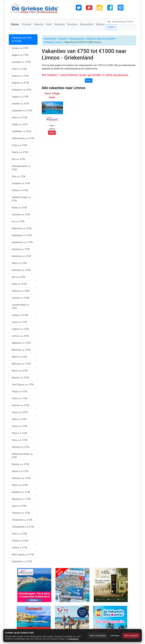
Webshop (60, 24)
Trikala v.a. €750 (20, 541)
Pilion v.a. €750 (19, 433)
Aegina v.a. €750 (20, 55)
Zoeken (111, 27)
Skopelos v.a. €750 (21, 499)
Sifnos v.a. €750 (20, 485)
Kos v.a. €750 (18, 277)
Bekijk (52, 133)
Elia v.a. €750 (18, 159)
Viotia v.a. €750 (19, 548)
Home (15, 24)
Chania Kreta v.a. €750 (23, 138)
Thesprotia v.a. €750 (22, 520)
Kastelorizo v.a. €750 (22, 242)
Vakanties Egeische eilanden (101, 39)
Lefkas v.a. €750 (20, 315)
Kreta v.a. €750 (19, 284)
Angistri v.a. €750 (20, 83)
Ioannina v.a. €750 (21, 215)
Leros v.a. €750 (19, 322)
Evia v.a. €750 (19, 176)
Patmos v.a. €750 (20, 405)
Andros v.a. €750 (20, 76)
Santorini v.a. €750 (21, 478)
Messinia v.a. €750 (21, 350)
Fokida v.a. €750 (20, 190)
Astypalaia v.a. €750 (22, 111)
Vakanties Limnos (53, 42)
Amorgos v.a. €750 (21, 62)
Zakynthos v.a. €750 (22, 561)
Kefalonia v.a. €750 (21, 256)
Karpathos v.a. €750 (22, 235)
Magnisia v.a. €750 (21, 343)
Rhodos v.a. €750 (20, 464)
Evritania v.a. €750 (21, 183)
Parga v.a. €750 (20, 391)
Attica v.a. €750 (20, 118)
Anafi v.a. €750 (19, 69)
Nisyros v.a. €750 (20, 378)
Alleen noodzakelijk (97, 636)
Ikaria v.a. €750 (19, 208)
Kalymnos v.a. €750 (22, 228)
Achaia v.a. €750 (20, 48)
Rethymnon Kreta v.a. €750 (22, 456)
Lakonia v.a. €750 (21, 298)
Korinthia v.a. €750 (21, 270)
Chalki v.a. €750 (20, 124)
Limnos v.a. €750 (20, 336)
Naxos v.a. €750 (20, 371)
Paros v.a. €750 (19, 398)
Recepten (72, 24)
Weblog (100, 24)
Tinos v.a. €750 (19, 534)
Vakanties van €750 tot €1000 (22, 39)
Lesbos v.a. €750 (20, 329)
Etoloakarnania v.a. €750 (21, 168)
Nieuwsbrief (87, 24)
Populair (27, 24)
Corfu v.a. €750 (19, 145)
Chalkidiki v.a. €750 (21, 131)
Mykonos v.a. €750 (21, 364)
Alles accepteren (131, 636)
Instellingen (115, 636)
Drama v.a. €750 (20, 152)
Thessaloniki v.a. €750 (23, 527)
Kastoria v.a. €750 (21, 249)
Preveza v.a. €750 (21, 447)
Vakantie (39, 24)
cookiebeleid (73, 639)
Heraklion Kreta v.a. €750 (21, 199)
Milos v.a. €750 (19, 357)
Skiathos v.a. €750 (21, 492)
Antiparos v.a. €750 (21, 90)
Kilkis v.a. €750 (19, 263)
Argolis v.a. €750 (20, 97)
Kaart (49, 24)
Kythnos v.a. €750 (21, 291)
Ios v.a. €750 (18, 221)
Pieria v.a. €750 (19, 426)
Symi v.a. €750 (19, 506)
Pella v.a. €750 (19, 419)
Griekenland (50, 39)
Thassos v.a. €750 (21, 513)
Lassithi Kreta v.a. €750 (21, 306)
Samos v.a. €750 (20, 471)
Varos (89, 80)
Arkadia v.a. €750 (20, 104)
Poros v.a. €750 (20, 440)
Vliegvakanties (77, 39)
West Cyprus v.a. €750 (23, 555)
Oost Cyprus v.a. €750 (23, 385)
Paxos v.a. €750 (20, 412)
